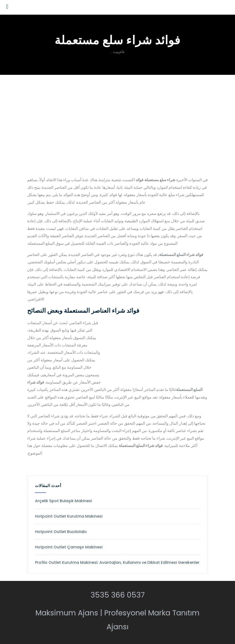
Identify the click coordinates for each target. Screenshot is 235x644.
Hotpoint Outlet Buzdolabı (61, 532)
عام (122, 52)
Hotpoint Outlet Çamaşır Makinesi (69, 547)
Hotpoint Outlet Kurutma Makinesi (69, 516)
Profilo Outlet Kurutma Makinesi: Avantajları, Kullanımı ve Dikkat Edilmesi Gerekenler (117, 562)
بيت (116, 52)
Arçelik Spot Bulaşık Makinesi (64, 501)
